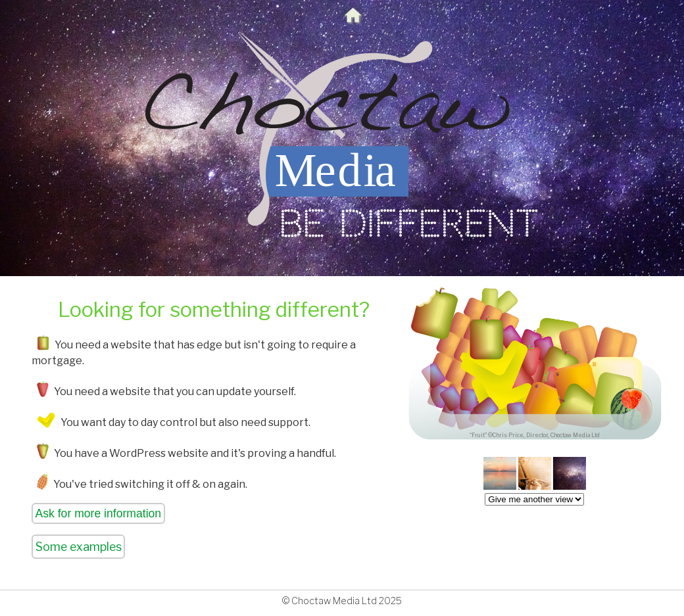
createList (534, 499)
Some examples (79, 547)
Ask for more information (99, 513)
